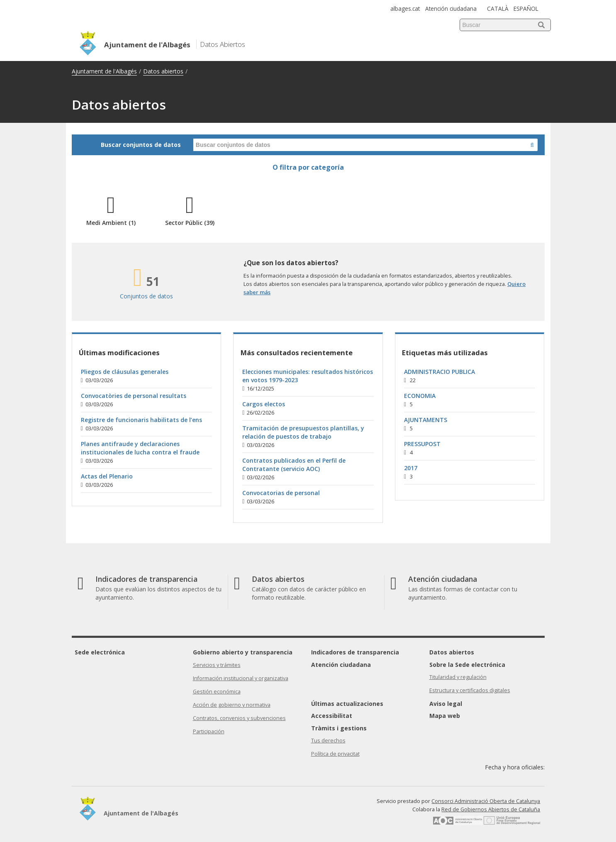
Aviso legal (446, 704)
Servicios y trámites (217, 665)
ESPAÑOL (526, 9)
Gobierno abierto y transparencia (243, 652)
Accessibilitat (332, 716)
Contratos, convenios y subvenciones (239, 718)
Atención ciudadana (451, 9)
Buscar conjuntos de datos (141, 145)
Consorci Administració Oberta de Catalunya (486, 801)
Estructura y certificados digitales (470, 690)
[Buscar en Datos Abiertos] (532, 145)
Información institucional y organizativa (241, 678)
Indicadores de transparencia (355, 652)
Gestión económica (217, 692)
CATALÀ (498, 9)
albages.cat (405, 9)
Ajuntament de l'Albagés (104, 71)
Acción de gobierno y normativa (232, 705)
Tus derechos (328, 741)
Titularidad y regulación (458, 677)
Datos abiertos (163, 71)
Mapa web (445, 716)
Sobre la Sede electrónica (467, 665)
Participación (209, 731)
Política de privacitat (335, 754)
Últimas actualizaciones (347, 704)
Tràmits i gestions (339, 728)
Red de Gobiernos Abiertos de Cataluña (491, 809)
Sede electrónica (100, 652)
